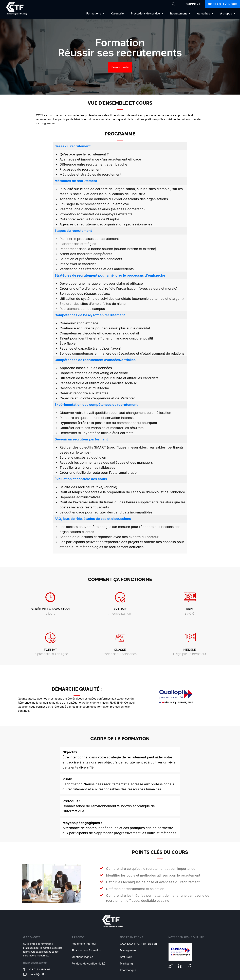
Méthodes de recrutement (76, 181)
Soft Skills (126, 957)
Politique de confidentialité (88, 964)
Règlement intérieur (84, 944)
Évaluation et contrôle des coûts (81, 479)
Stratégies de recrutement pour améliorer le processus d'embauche (110, 275)
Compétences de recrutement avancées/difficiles (95, 360)
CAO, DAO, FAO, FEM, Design (139, 944)
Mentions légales (82, 957)
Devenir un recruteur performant (81, 439)
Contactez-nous (223, 4)
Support (193, 4)
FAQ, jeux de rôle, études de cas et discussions (93, 519)
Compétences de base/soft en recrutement (90, 315)
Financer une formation (86, 950)
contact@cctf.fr (35, 974)
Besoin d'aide (120, 67)
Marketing (126, 964)
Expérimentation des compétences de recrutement (96, 405)
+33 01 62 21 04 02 (37, 970)
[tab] (120, 146)
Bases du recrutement (73, 146)
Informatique (128, 970)
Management (128, 950)
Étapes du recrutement (73, 231)
